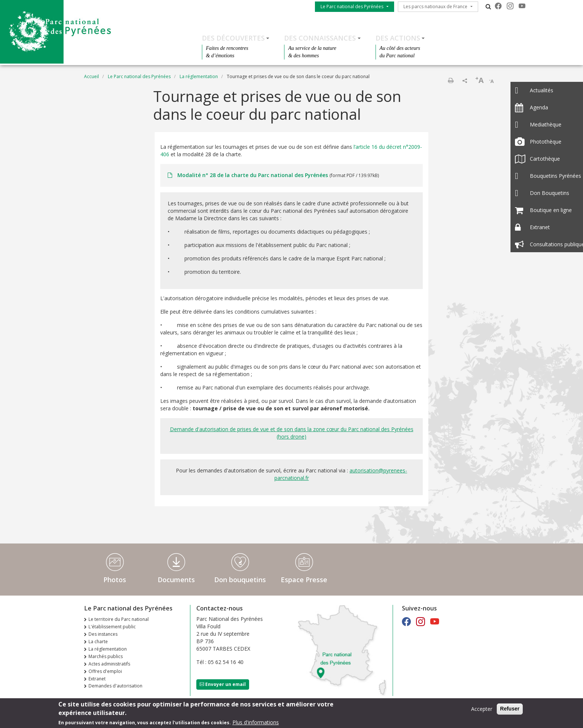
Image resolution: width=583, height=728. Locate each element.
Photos (115, 580)
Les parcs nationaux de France (435, 7)
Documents (176, 580)
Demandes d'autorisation (115, 686)
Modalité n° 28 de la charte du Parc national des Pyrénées (253, 175)
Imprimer (451, 80)
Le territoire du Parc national (119, 619)
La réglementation (199, 76)
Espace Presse (304, 580)
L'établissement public (112, 627)
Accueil (91, 76)
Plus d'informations (256, 723)
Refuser (510, 709)
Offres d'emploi (105, 671)
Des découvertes (233, 38)
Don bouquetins (240, 580)
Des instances (103, 634)
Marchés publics (106, 656)
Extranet (97, 679)
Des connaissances (320, 38)
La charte (98, 642)
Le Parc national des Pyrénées (352, 7)
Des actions (398, 38)
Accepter (482, 710)
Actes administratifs (109, 664)
